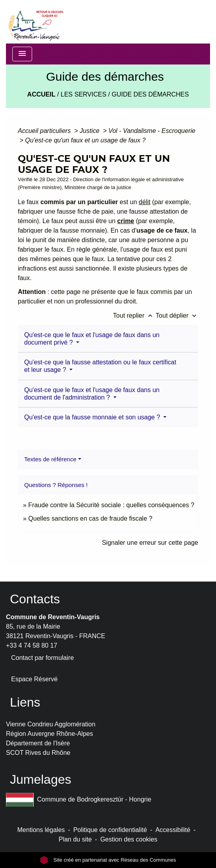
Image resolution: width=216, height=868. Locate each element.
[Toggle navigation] (22, 54)
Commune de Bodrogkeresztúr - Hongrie (79, 800)
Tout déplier (177, 316)
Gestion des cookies (129, 839)
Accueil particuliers (45, 131)
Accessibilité (173, 830)
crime (126, 221)
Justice (90, 131)
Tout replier (134, 316)
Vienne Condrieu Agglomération (51, 724)
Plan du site (75, 839)
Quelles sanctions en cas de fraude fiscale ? (90, 518)
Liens (25, 702)
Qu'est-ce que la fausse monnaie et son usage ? (93, 417)
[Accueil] (35, 22)
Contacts (35, 599)
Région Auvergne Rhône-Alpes (50, 734)
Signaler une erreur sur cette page (150, 543)
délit (144, 202)
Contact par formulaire (42, 658)
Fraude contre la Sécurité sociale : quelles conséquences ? (111, 505)
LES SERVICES (83, 94)
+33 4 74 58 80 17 (32, 645)
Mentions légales (41, 830)
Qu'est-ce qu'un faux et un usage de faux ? (85, 140)
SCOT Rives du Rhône (38, 753)
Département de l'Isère (38, 743)
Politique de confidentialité (110, 830)
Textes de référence (50, 459)
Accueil (41, 94)
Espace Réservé (34, 679)
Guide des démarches (150, 94)
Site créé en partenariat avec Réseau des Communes (108, 860)
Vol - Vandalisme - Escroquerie (152, 131)
